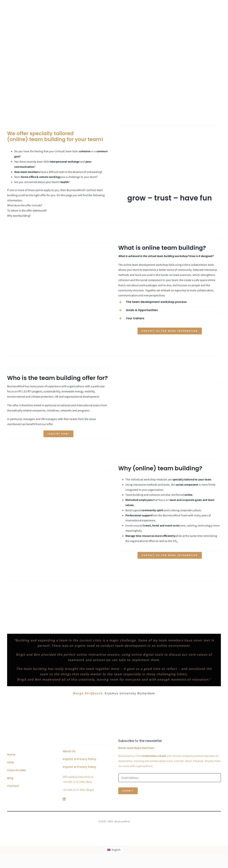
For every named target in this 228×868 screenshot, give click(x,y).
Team (184, 515)
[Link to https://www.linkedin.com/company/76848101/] (85, 799)
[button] (170, 302)
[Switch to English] (114, 850)
